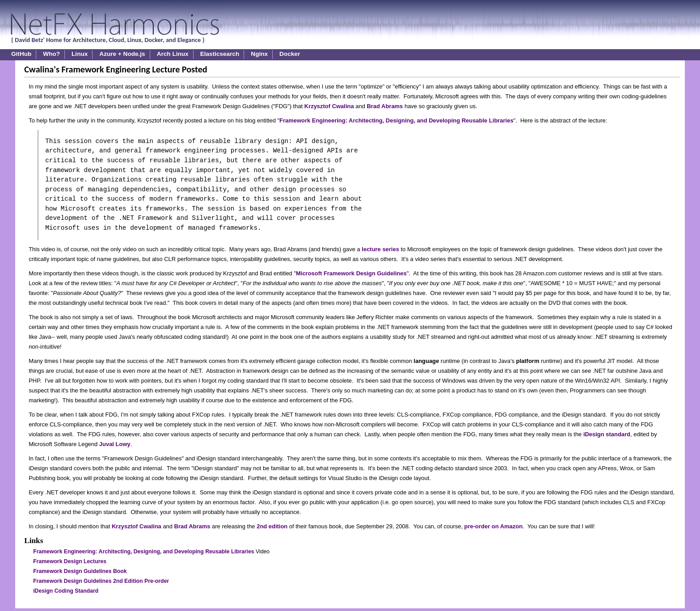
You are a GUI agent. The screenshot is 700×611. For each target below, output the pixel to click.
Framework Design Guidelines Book (80, 571)
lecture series (380, 249)
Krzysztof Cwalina (329, 106)
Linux (80, 54)
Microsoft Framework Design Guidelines (351, 273)
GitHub (21, 54)
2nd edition (272, 526)
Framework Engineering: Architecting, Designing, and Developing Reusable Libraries (396, 120)
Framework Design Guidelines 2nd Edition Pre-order (101, 581)
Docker (290, 54)
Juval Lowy (115, 444)
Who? (51, 54)
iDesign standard (607, 434)
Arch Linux (173, 54)
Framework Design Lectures (70, 561)
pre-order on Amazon (494, 526)
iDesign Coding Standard (66, 591)
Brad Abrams (385, 106)
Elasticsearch (220, 54)
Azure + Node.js (122, 54)
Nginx (259, 54)
